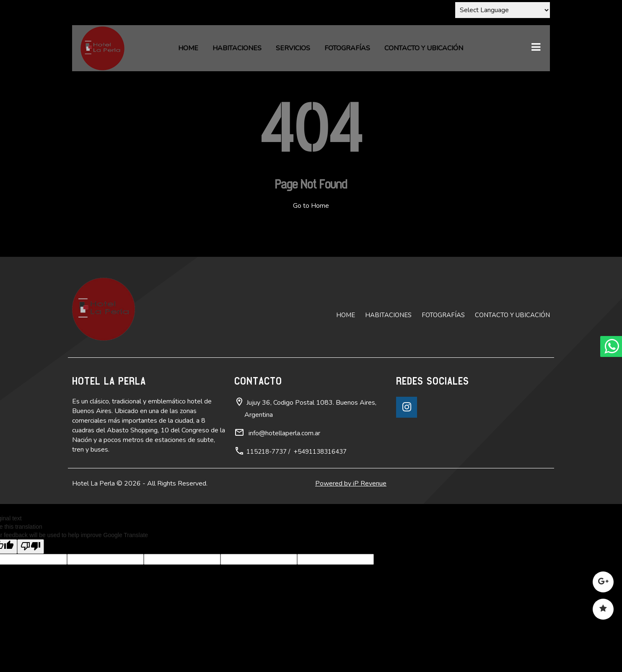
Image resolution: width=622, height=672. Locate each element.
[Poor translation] (31, 547)
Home (188, 48)
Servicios (293, 48)
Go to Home (311, 206)
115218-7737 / (268, 452)
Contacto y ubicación (424, 48)
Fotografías (347, 48)
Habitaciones (237, 48)
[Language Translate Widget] (503, 10)
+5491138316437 (320, 452)
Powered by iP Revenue (351, 483)
